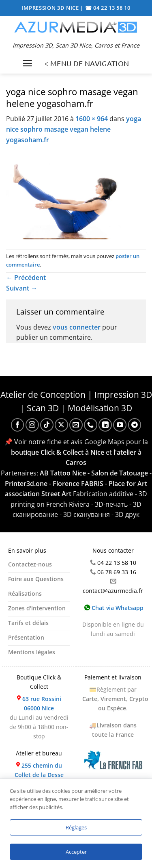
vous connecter (77, 327)
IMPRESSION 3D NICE (51, 8)
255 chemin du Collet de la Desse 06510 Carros (39, 775)
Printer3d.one (26, 484)
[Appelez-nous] (91, 425)
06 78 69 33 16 (117, 572)
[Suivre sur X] (61, 425)
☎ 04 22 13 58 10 (108, 8)
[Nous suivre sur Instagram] (32, 425)
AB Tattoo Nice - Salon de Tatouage (94, 473)
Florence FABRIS (78, 484)
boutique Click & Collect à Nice (58, 452)
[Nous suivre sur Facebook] (18, 425)
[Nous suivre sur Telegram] (135, 425)
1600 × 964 (92, 119)
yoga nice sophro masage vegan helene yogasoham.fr (74, 129)
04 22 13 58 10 (117, 563)
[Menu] (27, 63)
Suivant (22, 288)
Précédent (26, 278)
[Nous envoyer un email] (76, 425)
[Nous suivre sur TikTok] (47, 425)
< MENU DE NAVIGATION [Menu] (87, 63)
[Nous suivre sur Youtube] (120, 425)
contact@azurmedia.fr (113, 591)
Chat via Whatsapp (114, 608)
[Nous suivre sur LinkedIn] (105, 425)
